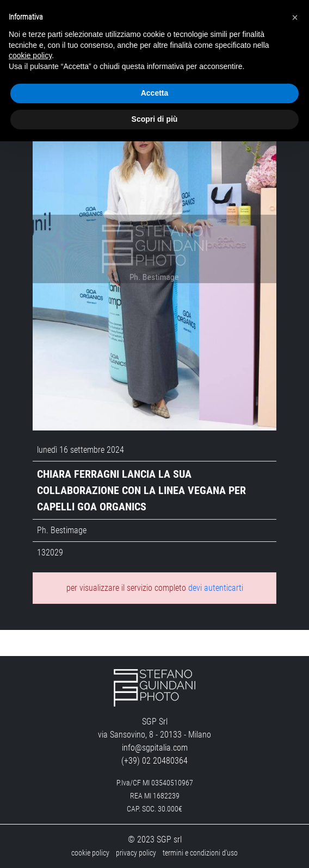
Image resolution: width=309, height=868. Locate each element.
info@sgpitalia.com (155, 748)
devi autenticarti (216, 588)
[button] (295, 17)
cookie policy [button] (30, 55)
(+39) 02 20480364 (154, 761)
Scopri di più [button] (155, 119)
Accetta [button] (155, 93)
